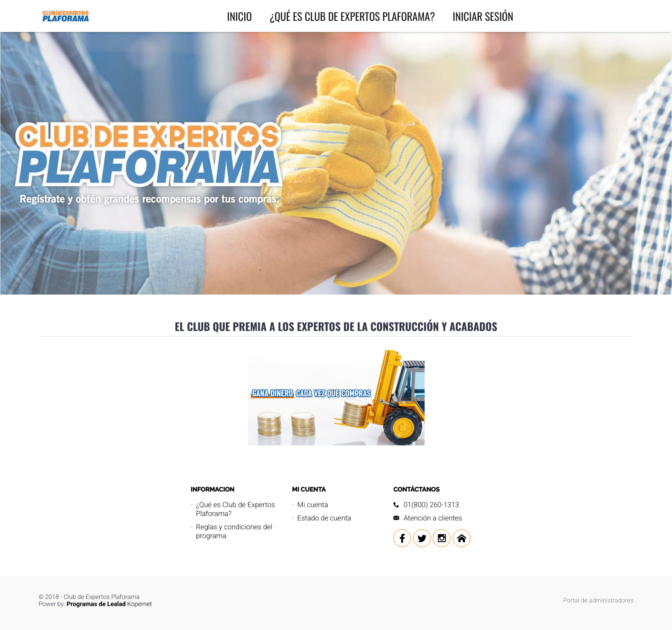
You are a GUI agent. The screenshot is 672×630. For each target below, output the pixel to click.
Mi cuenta (313, 505)
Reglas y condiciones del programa (234, 531)
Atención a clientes (433, 518)
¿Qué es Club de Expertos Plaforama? (352, 16)
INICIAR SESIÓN (483, 16)
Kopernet (109, 604)
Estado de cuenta (324, 518)
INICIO (240, 16)
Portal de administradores (598, 601)
